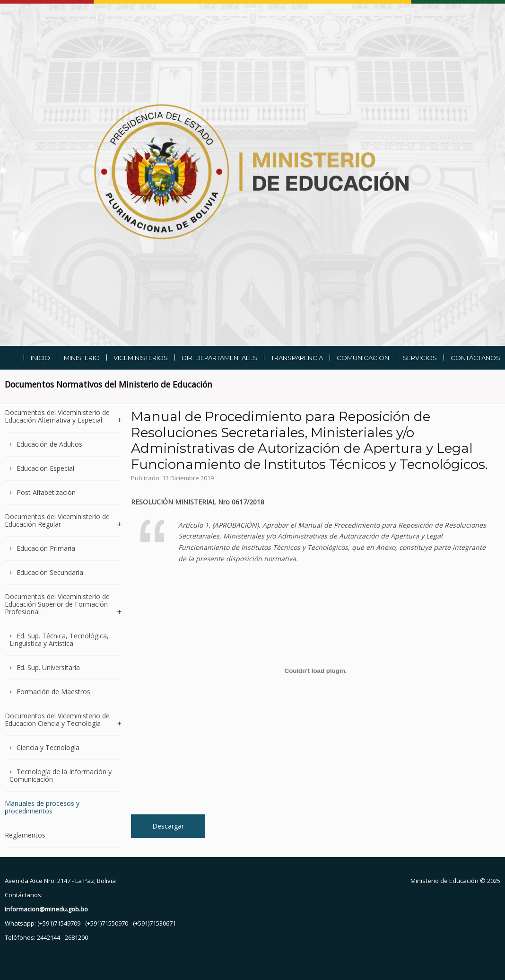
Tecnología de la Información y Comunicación (61, 775)
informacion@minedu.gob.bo (46, 909)
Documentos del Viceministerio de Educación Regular (57, 520)
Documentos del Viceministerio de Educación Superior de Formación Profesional (57, 604)
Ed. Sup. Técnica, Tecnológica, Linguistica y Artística (59, 640)
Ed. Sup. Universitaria (48, 667)
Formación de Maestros (53, 692)
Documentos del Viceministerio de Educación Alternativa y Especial (57, 417)
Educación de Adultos (49, 444)
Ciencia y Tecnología (48, 747)
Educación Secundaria (50, 572)
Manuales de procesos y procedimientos (42, 807)
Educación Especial (45, 468)
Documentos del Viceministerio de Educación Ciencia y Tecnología (57, 720)
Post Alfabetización (46, 492)
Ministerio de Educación (444, 881)
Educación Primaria (46, 548)
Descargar (168, 826)
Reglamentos (25, 835)
